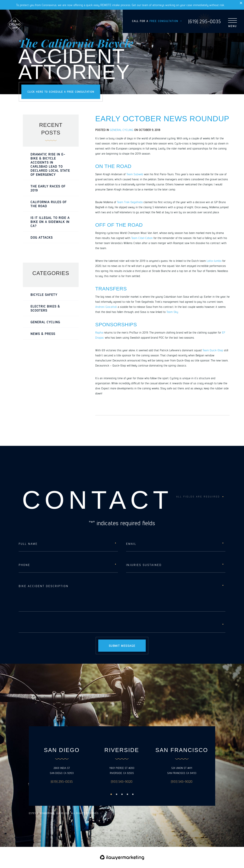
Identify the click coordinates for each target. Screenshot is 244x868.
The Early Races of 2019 (48, 188)
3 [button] (122, 794)
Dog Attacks (42, 237)
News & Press (43, 334)
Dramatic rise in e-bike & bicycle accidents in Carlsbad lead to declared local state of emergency (50, 164)
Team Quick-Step (213, 350)
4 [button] (127, 794)
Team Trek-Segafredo (130, 202)
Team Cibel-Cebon (142, 238)
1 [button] (111, 794)
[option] (62, 766)
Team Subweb (135, 174)
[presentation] (44, 625)
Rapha (99, 332)
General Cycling (122, 130)
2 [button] (117, 794)
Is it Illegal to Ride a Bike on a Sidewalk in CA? (50, 222)
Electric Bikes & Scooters (45, 308)
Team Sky (172, 312)
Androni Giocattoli (106, 307)
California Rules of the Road (49, 204)
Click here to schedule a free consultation (61, 92)
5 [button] (133, 794)
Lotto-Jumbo (214, 261)
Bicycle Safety (44, 294)
